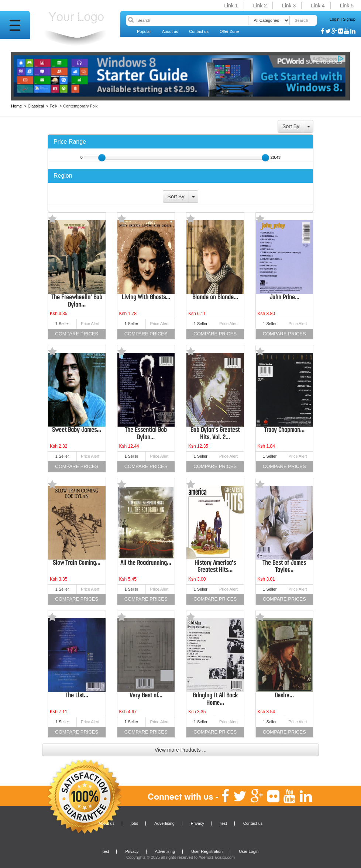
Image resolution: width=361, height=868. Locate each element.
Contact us (199, 31)
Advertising (164, 823)
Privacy (197, 823)
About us (170, 31)
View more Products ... (181, 750)
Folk (54, 106)
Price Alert (90, 324)
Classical (36, 106)
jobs (134, 823)
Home (17, 106)
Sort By (291, 126)
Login (335, 19)
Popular (144, 31)
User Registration (207, 851)
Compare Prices (77, 334)
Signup (349, 19)
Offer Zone (229, 31)
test (224, 823)
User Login (249, 851)
